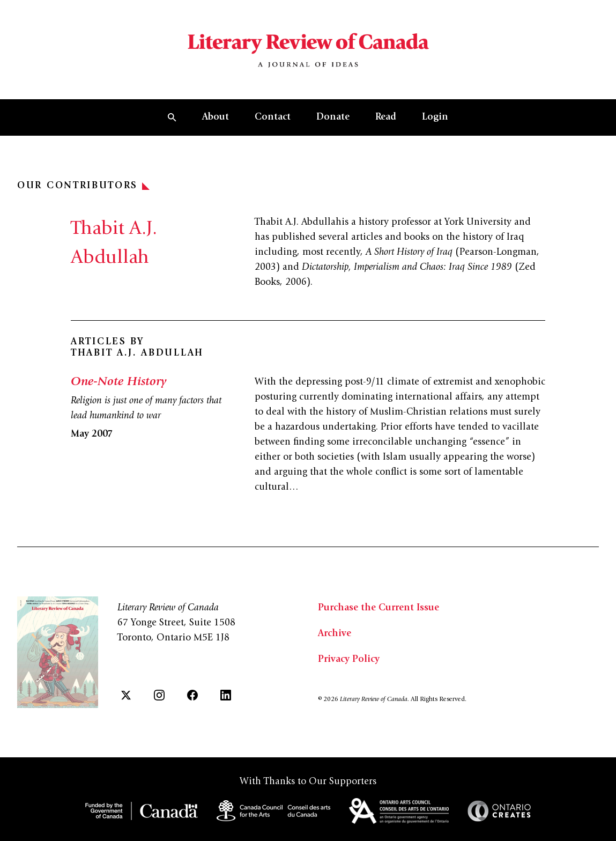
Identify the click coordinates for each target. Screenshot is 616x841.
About (216, 117)
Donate (333, 117)
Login (435, 117)
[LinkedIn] (226, 695)
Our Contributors (83, 186)
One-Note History (118, 382)
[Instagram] (159, 695)
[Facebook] (192, 695)
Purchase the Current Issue (378, 608)
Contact (273, 117)
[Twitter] (126, 695)
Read (386, 117)
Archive (335, 634)
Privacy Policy (349, 660)
